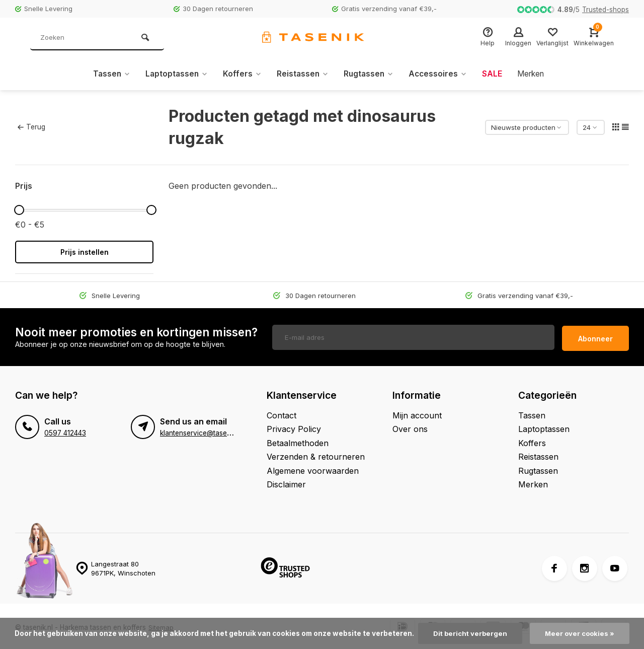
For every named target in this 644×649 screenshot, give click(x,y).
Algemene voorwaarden (313, 468)
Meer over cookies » (581, 633)
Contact (281, 413)
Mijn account (417, 413)
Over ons (410, 426)
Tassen (106, 74)
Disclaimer (286, 482)
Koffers (240, 74)
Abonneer (595, 336)
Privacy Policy (294, 426)
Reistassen (301, 74)
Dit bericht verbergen (469, 633)
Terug (31, 127)
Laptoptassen (173, 74)
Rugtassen (369, 74)
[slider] (19, 210)
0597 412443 (65, 430)
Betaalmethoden (298, 441)
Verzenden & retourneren (316, 454)
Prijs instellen (85, 252)
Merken (535, 74)
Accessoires (440, 74)
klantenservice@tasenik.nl (202, 430)
